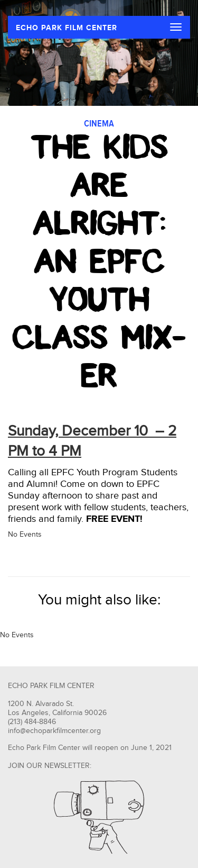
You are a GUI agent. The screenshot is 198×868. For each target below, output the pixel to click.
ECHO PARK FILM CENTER (67, 28)
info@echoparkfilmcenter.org (54, 731)
